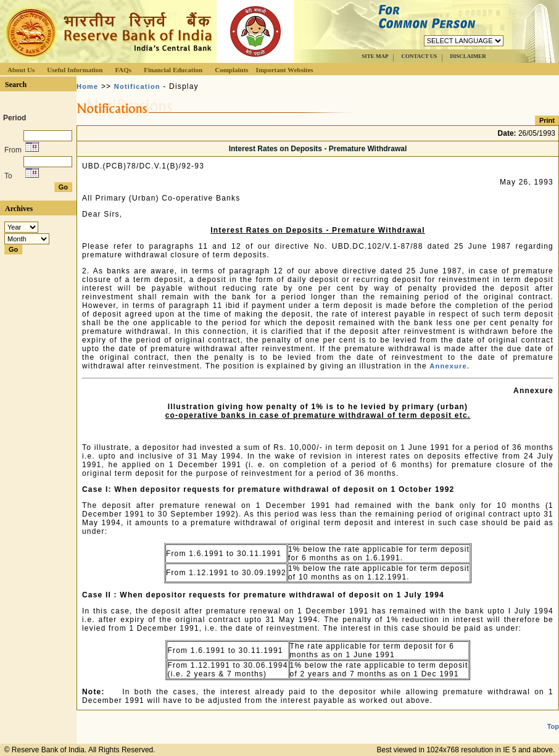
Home (87, 86)
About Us (21, 70)
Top (553, 726)
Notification (137, 86)
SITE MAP (375, 56)
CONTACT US (419, 56)
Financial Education (173, 70)
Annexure (448, 366)
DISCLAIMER (468, 56)
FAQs (123, 70)
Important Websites (285, 70)
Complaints (231, 70)
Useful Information (75, 70)
